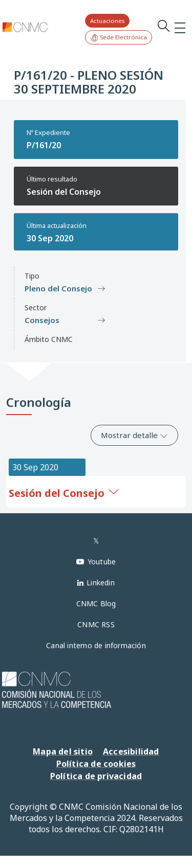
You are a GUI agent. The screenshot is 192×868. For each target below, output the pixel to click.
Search (163, 26)
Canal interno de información (96, 645)
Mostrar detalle (134, 435)
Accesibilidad (131, 751)
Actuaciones (107, 21)
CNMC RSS (96, 624)
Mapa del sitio (63, 751)
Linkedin (101, 583)
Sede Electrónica (119, 38)
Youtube (102, 562)
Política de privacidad (96, 776)
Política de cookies (96, 764)
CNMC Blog (96, 603)
